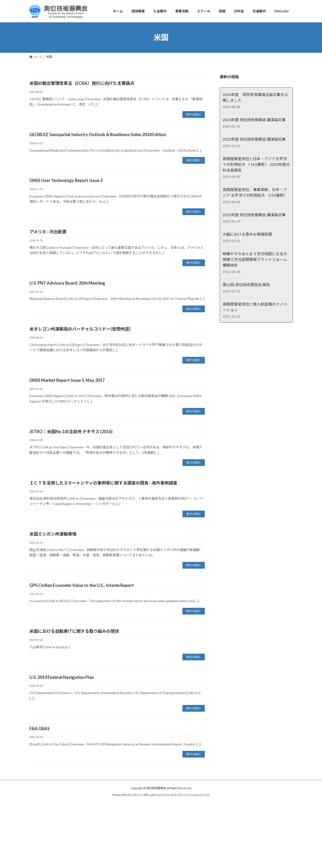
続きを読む (194, 114)
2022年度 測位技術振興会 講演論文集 (254, 139)
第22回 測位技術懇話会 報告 (246, 285)
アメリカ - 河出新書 (48, 232)
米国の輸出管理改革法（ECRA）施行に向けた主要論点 (82, 83)
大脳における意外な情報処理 (247, 234)
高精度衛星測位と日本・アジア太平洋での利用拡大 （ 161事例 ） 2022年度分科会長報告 (256, 164)
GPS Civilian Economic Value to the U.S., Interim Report (82, 585)
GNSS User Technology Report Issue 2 (66, 180)
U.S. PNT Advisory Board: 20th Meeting (67, 283)
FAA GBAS (40, 729)
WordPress (135, 795)
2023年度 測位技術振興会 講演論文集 (254, 120)
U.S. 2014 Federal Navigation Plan (62, 677)
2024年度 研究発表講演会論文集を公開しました (255, 97)
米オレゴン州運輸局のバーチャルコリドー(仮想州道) (80, 329)
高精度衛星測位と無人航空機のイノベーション (255, 307)
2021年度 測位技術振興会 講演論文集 (254, 215)
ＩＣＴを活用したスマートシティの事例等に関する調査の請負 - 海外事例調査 (103, 483)
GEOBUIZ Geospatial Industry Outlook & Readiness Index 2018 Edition (98, 134)
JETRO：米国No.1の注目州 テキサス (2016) (71, 432)
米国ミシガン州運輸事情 (53, 534)
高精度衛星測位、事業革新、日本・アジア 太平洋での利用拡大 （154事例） (255, 192)
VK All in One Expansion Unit (191, 795)
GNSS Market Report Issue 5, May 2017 (67, 380)
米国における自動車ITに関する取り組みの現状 (74, 631)
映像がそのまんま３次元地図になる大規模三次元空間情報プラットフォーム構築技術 (255, 259)
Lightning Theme (160, 795)
